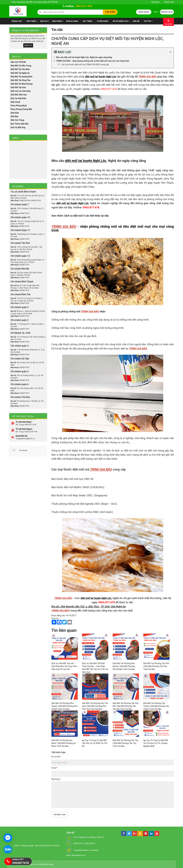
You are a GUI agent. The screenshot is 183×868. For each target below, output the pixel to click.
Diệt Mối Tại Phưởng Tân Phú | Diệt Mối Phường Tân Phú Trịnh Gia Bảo (156, 666)
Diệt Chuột (15, 102)
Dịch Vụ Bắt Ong (18, 127)
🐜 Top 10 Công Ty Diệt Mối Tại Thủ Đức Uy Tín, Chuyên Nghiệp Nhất (156, 743)
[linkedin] (151, 834)
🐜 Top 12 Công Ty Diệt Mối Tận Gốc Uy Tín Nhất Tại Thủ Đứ (95, 743)
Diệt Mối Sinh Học (19, 95)
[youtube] (157, 833)
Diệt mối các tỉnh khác (21, 91)
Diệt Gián (15, 113)
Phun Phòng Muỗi (19, 106)
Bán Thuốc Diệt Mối (20, 124)
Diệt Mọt (15, 116)
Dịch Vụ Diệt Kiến (18, 98)
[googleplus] (135, 833)
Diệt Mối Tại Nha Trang (21, 66)
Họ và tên (56, 757)
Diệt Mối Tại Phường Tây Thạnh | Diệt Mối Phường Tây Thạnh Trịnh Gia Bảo (156, 706)
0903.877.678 (84, 6)
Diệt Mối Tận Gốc (18, 87)
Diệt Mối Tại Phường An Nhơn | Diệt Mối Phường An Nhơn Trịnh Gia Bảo (64, 743)
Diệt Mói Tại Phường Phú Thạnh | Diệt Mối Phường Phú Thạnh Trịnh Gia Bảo (64, 706)
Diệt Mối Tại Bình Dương (22, 84)
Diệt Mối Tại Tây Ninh (20, 69)
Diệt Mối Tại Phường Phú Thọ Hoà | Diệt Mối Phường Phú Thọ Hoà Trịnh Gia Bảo (95, 706)
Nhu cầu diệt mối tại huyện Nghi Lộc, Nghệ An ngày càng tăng (84, 57)
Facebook (23, 450)
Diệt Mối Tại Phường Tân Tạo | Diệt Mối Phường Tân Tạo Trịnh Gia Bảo (126, 743)
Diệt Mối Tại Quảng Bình (22, 77)
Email (54, 768)
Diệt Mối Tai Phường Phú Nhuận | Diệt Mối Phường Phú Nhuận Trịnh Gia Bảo (124, 666)
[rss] (140, 834)
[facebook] (124, 833)
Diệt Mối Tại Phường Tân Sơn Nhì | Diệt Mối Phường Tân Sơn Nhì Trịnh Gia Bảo (126, 706)
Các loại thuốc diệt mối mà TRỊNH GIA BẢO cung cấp (85, 64)
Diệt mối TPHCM (18, 62)
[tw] (129, 833)
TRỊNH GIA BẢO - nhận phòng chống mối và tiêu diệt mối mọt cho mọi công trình (93, 61)
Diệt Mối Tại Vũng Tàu (21, 80)
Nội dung (56, 779)
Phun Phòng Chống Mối (21, 109)
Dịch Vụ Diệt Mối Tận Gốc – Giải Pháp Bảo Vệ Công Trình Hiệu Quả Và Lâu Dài (64, 666)
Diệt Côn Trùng (17, 120)
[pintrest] (146, 834)
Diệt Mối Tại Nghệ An (20, 73)
